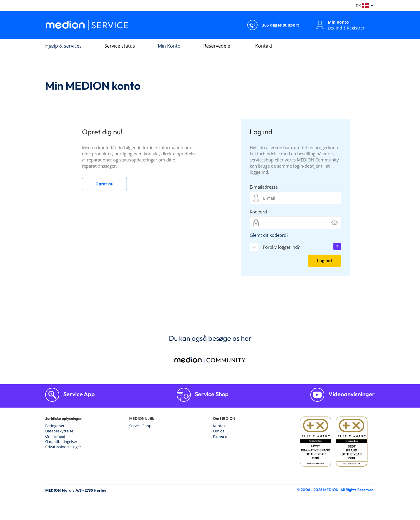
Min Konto (169, 46)
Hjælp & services (63, 46)
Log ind (335, 28)
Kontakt (264, 46)
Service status (120, 46)
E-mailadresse (264, 187)
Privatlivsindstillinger (63, 447)
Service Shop (211, 394)
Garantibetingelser (61, 441)
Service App (78, 394)
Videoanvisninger (351, 394)
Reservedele (217, 46)
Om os (219, 431)
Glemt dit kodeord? (269, 235)
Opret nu (104, 184)
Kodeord (258, 212)
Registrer (356, 28)
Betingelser (55, 426)
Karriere (220, 436)
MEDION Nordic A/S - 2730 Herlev (76, 490)
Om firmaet (55, 436)
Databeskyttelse (59, 431)
